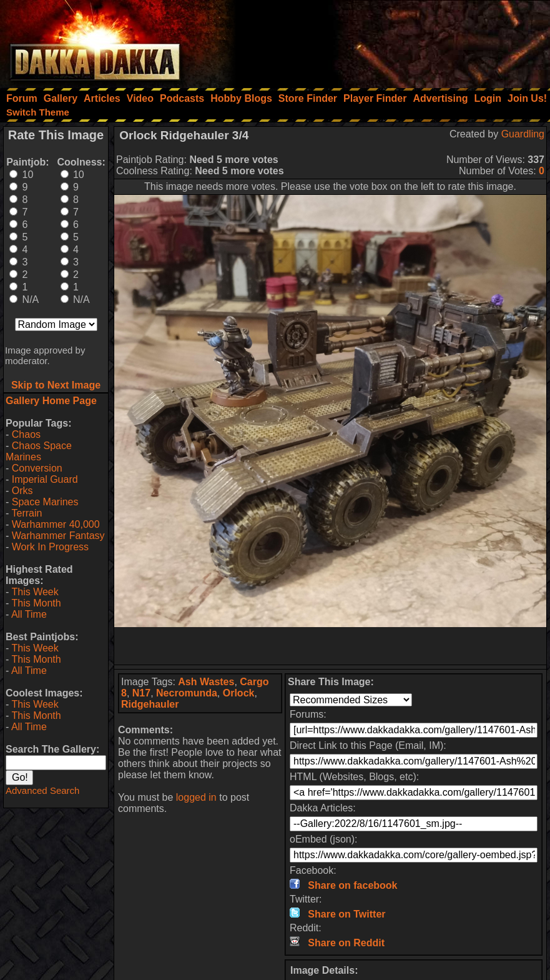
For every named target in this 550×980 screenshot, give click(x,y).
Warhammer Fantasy (58, 536)
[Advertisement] (382, 41)
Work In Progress (50, 547)
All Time (29, 614)
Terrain (27, 513)
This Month (36, 603)
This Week (35, 592)
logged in (196, 797)
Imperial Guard (45, 479)
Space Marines (45, 502)
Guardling (523, 134)
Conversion (37, 468)
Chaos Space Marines (39, 451)
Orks (22, 491)
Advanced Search (42, 790)
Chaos (26, 434)
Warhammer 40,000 (56, 524)
